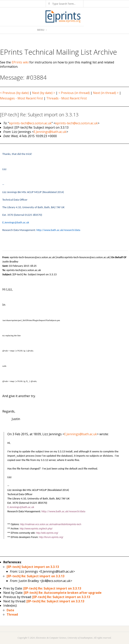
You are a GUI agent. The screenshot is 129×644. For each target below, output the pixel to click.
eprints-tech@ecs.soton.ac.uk (30, 123)
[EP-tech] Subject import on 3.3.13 (33, 567)
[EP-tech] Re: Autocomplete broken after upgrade (63, 593)
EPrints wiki (20, 62)
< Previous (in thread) (74, 93)
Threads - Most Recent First (67, 98)
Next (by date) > (44, 93)
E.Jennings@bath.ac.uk (50, 132)
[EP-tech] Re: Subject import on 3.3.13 (36, 576)
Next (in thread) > (106, 93)
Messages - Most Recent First (21, 98)
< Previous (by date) (14, 93)
